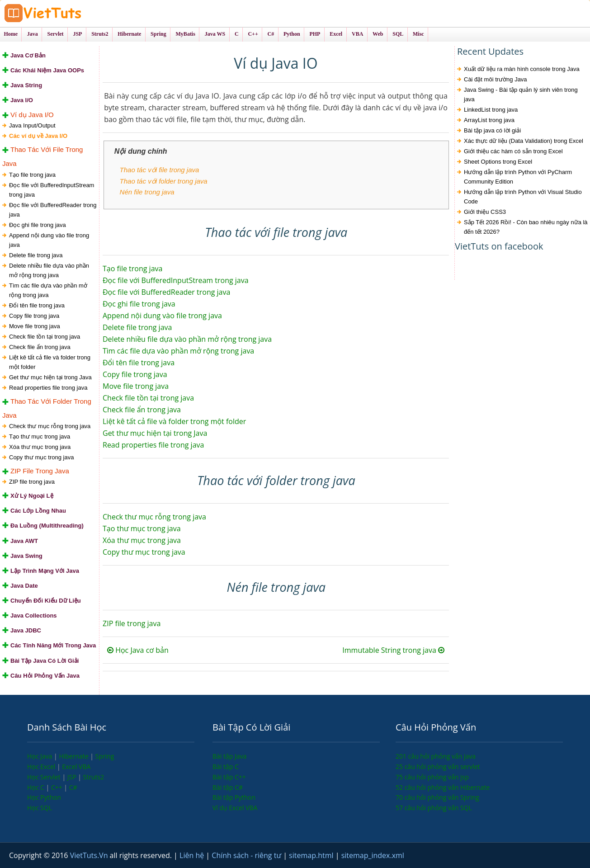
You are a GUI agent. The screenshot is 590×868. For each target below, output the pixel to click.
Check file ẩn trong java (40, 347)
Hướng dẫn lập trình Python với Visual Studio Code (523, 197)
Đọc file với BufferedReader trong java (53, 210)
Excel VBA (76, 767)
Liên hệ (193, 855)
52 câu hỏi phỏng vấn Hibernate (443, 787)
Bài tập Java (229, 756)
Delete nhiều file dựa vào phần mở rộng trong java (49, 270)
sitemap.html (312, 855)
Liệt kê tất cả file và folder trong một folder (50, 362)
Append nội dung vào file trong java (49, 240)
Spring (105, 756)
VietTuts (77, 13)
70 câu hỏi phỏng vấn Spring (437, 797)
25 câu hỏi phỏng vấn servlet (438, 767)
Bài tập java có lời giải (492, 130)
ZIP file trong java (32, 482)
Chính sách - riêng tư (247, 855)
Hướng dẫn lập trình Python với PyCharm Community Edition (518, 177)
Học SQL (40, 808)
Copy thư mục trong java (41, 457)
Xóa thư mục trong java (40, 447)
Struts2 (94, 777)
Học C (37, 787)
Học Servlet (45, 777)
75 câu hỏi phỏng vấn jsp (432, 777)
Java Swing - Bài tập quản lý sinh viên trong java (521, 94)
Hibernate (74, 756)
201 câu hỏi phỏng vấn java (436, 756)
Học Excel (42, 767)
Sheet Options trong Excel (498, 162)
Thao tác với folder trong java (164, 181)
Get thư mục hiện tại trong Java (50, 377)
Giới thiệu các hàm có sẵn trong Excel (513, 151)
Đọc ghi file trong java (38, 225)
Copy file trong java (34, 316)
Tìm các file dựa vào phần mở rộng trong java (48, 290)
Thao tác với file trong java (160, 170)
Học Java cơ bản (138, 650)
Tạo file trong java (32, 175)
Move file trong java (35, 326)
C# (73, 787)
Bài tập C (226, 767)
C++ (57, 787)
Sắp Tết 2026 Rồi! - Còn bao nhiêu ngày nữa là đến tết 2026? (526, 227)
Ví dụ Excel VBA (235, 808)
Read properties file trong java (48, 388)
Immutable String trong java (393, 650)
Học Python (44, 797)
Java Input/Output (32, 125)
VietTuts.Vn (90, 855)
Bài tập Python (234, 797)
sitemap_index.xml (373, 855)
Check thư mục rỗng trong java (50, 426)
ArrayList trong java (489, 120)
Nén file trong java (147, 192)
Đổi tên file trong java (37, 305)
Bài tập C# (228, 787)
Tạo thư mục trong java (40, 436)
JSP (73, 777)
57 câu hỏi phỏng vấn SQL (434, 808)
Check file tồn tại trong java (45, 337)
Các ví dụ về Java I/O (38, 136)
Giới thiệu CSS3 (485, 212)
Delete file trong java (36, 255)
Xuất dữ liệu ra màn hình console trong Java (522, 69)
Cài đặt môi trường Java (496, 79)
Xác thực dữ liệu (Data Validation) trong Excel (524, 141)
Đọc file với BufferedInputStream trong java (52, 190)
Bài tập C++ (229, 777)
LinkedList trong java (491, 110)
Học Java (40, 756)
